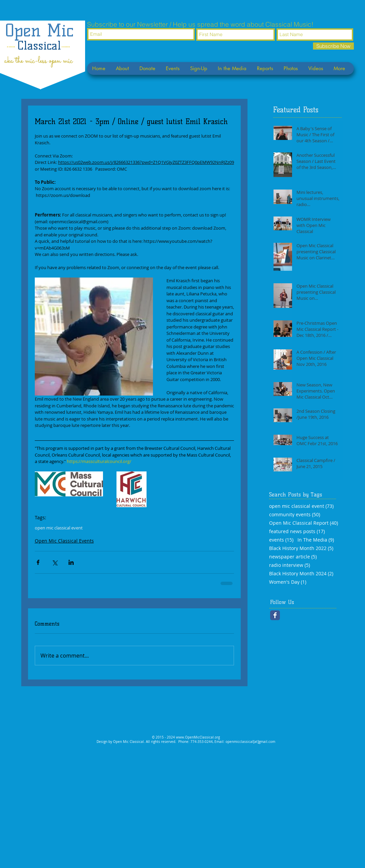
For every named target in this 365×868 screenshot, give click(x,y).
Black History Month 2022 (301, 548)
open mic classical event (59, 528)
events (281, 540)
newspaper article (293, 557)
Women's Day (288, 582)
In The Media (316, 540)
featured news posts (297, 531)
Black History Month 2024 (301, 573)
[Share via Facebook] (38, 562)
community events (295, 514)
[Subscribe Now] (333, 46)
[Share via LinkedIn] (71, 562)
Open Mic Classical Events (64, 541)
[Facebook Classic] (275, 615)
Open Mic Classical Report (304, 523)
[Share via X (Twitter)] (55, 562)
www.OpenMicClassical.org (198, 737)
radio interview (290, 565)
